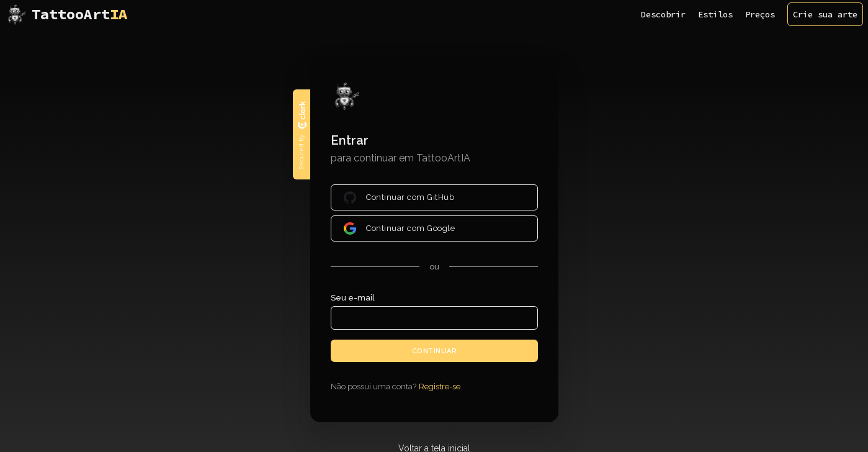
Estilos (715, 14)
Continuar (434, 350)
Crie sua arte (825, 14)
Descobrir (663, 14)
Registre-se (440, 386)
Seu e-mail (353, 298)
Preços (760, 14)
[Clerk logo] (302, 115)
